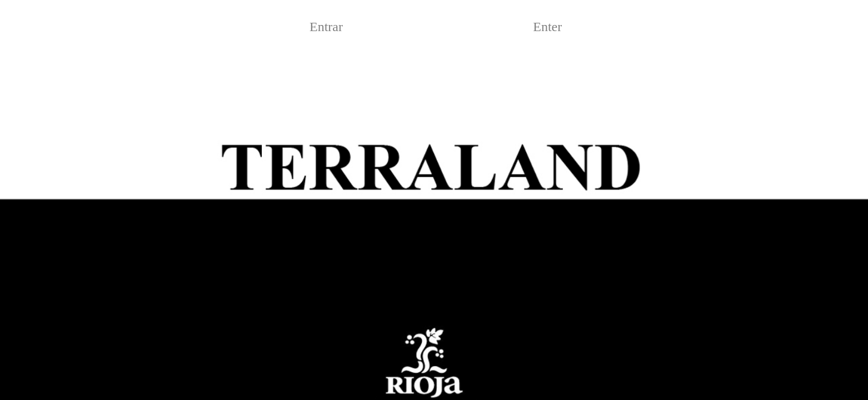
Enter (547, 27)
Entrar (326, 27)
